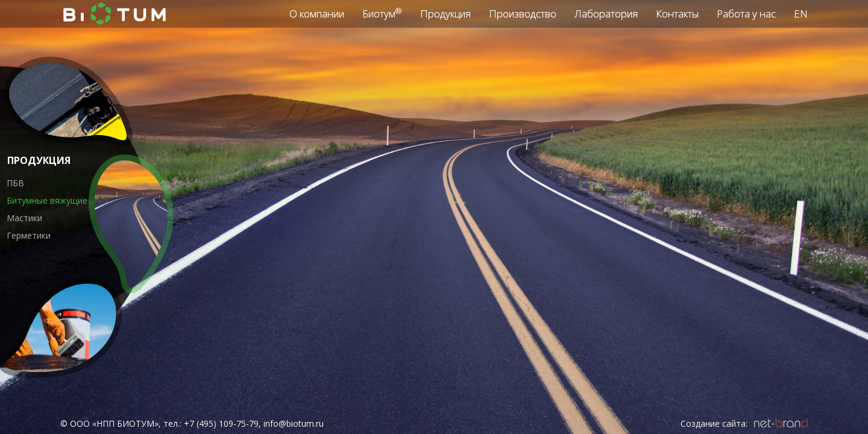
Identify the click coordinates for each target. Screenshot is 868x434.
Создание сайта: (714, 423)
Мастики (24, 218)
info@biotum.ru (294, 423)
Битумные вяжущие (47, 200)
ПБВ (15, 183)
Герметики (29, 235)
